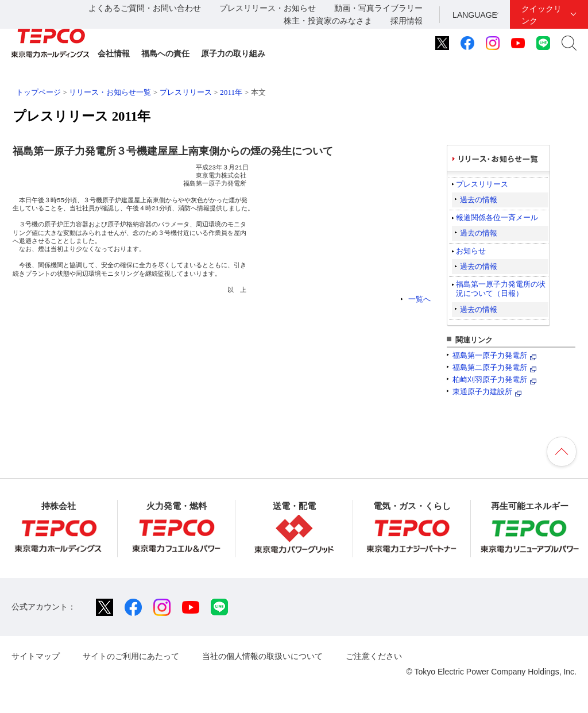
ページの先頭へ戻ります (562, 452)
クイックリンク (541, 15)
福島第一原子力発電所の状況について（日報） (501, 289)
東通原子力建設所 (482, 392)
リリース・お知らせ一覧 (110, 92)
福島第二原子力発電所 (490, 367)
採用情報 (407, 21)
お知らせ (471, 251)
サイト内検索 (569, 43)
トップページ (38, 92)
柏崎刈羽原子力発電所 (490, 379)
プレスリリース (186, 92)
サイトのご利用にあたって (131, 656)
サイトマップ (36, 656)
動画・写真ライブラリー (378, 8)
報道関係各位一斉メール (497, 217)
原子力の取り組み (233, 53)
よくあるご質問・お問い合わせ (145, 8)
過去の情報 (479, 200)
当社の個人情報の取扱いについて (262, 656)
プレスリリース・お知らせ (268, 8)
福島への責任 (165, 53)
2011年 (231, 92)
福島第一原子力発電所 (490, 355)
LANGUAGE (475, 15)
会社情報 (114, 53)
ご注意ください (374, 656)
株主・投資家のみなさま (328, 21)
